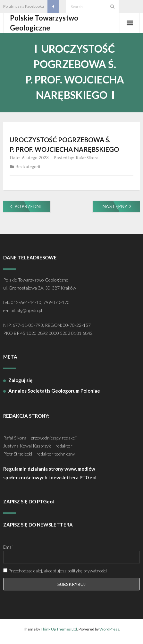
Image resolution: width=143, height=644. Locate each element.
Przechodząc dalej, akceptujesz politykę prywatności (55, 571)
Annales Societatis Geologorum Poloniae (54, 391)
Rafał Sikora (87, 158)
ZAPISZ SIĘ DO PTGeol (29, 501)
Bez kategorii (28, 167)
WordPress (109, 629)
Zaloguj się (20, 380)
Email (8, 547)
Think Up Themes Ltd (59, 629)
